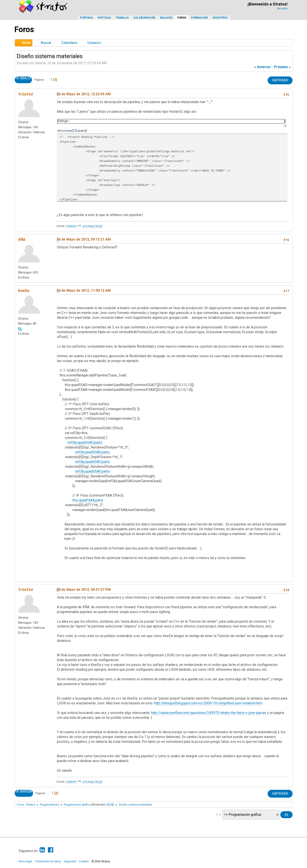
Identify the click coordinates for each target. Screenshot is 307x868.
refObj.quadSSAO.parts (85, 443)
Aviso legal (25, 861)
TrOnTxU (26, 94)
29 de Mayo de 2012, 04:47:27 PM (84, 590)
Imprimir (280, 80)
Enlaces (166, 18)
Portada (86, 18)
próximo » (282, 67)
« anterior (263, 67)
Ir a (218, 814)
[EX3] (110, 805)
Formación (199, 18)
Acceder (282, 9)
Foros (182, 18)
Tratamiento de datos (48, 861)
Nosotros (220, 18)
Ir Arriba (24, 792)
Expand (81, 131)
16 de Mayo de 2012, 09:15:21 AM (84, 239)
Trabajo (122, 18)
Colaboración (144, 18)
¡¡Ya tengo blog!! (92, 226)
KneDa (24, 291)
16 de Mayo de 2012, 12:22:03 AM (84, 94)
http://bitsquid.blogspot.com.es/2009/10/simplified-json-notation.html (208, 703)
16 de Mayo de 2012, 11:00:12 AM (84, 290)
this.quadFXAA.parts (88, 500)
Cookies (84, 861)
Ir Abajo (23, 78)
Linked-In (71, 226)
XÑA (22, 239)
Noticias (104, 18)
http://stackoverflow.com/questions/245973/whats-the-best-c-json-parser (209, 713)
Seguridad (70, 861)
